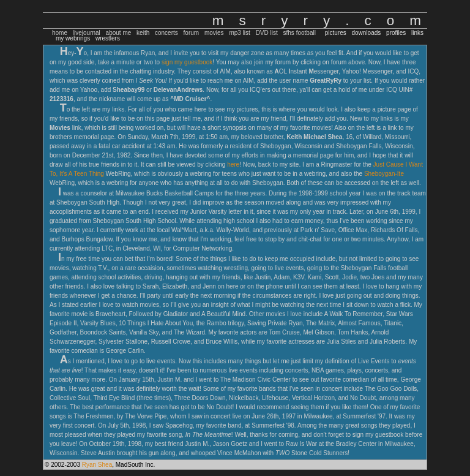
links (417, 33)
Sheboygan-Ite (384, 174)
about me (119, 33)
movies (214, 33)
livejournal (87, 33)
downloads (366, 33)
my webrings (73, 38)
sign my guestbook (187, 62)
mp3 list (239, 33)
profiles (396, 33)
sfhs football (300, 33)
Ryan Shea (97, 465)
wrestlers (108, 38)
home (60, 33)
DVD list (267, 33)
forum (192, 33)
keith (143, 33)
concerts (166, 33)
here (233, 164)
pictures (336, 33)
